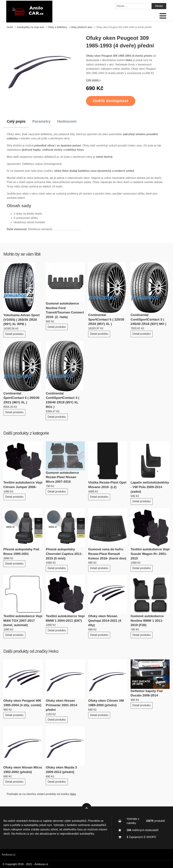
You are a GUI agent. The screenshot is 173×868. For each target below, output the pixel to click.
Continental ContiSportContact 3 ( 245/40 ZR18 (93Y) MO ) (148, 319)
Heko (54, 651)
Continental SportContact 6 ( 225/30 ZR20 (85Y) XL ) (106, 319)
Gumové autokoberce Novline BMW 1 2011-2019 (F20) (147, 621)
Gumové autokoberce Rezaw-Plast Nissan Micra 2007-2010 (62, 477)
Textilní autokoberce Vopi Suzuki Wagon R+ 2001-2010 (150, 554)
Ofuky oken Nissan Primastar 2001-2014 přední (61, 705)
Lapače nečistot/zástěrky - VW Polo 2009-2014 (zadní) (150, 487)
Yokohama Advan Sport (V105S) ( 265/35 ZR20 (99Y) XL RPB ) (21, 320)
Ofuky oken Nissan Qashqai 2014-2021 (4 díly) (105, 621)
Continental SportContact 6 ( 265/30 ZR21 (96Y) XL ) (21, 398)
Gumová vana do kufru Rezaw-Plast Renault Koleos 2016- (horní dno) (107, 554)
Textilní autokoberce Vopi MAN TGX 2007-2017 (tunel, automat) (23, 621)
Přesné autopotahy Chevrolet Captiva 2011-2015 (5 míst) (64, 554)
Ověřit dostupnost (111, 101)
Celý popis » (93, 80)
